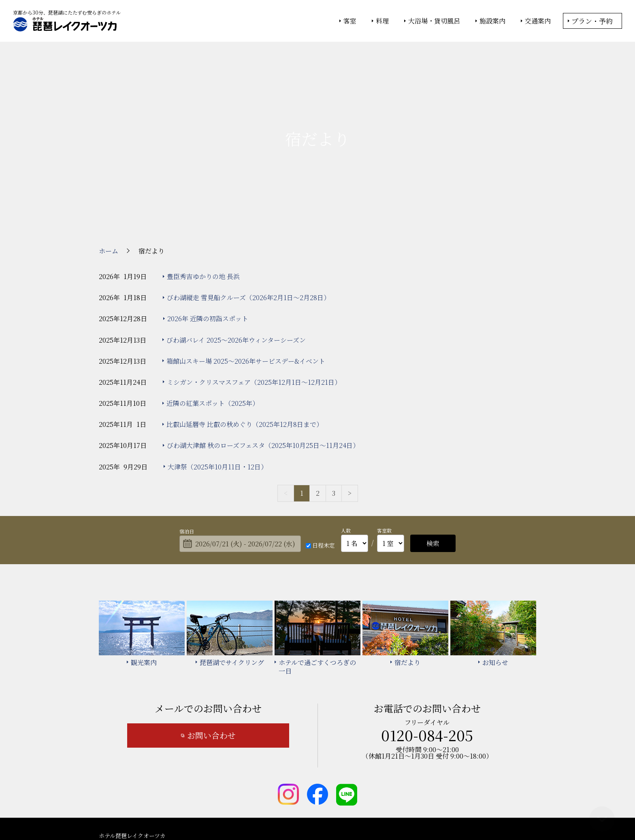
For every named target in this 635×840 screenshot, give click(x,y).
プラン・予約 (592, 21)
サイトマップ (331, 783)
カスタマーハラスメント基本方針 (402, 783)
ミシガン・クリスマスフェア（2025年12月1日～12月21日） (254, 308)
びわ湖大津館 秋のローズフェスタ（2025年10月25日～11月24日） (263, 371)
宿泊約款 (291, 783)
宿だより (360, 772)
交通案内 (538, 21)
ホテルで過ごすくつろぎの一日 (423, 772)
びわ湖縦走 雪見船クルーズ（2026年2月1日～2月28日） (248, 223)
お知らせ (256, 783)
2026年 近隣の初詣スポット (208, 244)
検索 (433, 469)
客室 (350, 21)
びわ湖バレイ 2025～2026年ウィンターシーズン (236, 265)
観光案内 (256, 772)
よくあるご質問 (494, 772)
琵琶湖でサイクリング (308, 772)
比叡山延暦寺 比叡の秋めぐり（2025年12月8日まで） (245, 350)
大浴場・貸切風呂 (434, 21)
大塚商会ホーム (205, 812)
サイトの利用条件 (433, 812)
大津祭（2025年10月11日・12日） (217, 392)
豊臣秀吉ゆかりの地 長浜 (203, 202)
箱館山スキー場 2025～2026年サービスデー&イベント (246, 287)
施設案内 (492, 21)
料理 (382, 21)
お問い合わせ (211, 661)
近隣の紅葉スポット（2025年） (213, 329)
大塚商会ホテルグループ (259, 812)
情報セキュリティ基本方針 (325, 812)
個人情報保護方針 (384, 812)
